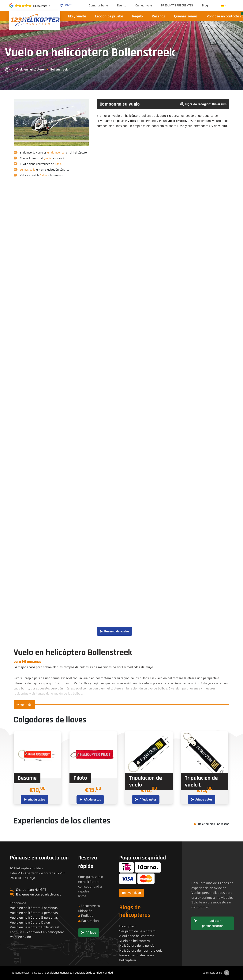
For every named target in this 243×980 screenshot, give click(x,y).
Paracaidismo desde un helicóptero (136, 958)
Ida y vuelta (77, 16)
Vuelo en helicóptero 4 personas (34, 913)
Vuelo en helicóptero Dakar (30, 922)
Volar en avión (20, 937)
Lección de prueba (109, 16)
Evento (122, 5)
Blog (205, 5)
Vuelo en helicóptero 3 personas (34, 908)
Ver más (26, 705)
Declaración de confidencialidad (94, 973)
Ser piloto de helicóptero (137, 931)
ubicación (85, 911)
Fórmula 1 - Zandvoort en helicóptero (37, 932)
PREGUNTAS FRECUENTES (177, 5)
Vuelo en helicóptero (30, 69)
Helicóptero (128, 926)
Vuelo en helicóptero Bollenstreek (35, 927)
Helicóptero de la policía (137, 946)
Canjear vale (144, 5)
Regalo (137, 16)
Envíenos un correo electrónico (39, 894)
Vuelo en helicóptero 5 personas (34, 918)
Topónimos (18, 903)
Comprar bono (98, 5)
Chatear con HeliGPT (31, 890)
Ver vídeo (131, 893)
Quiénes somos (186, 16)
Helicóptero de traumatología (141, 951)
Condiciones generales (59, 973)
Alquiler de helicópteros (137, 936)
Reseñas (158, 16)
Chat (65, 5)
